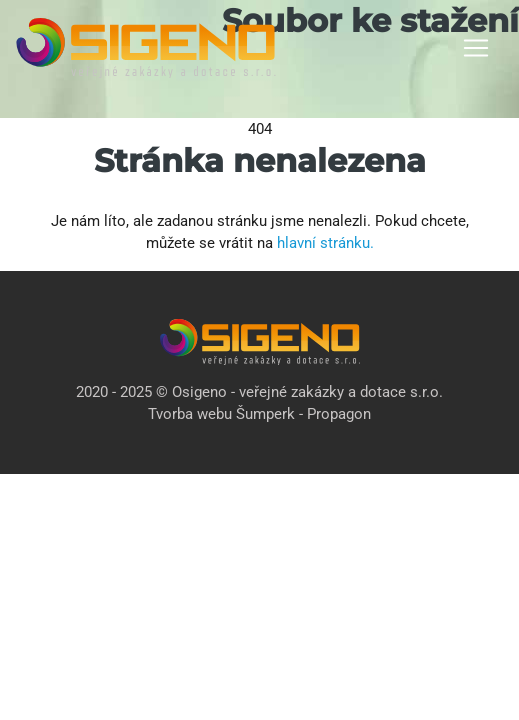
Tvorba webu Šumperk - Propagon (259, 414)
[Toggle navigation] (476, 48)
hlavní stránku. (325, 243)
